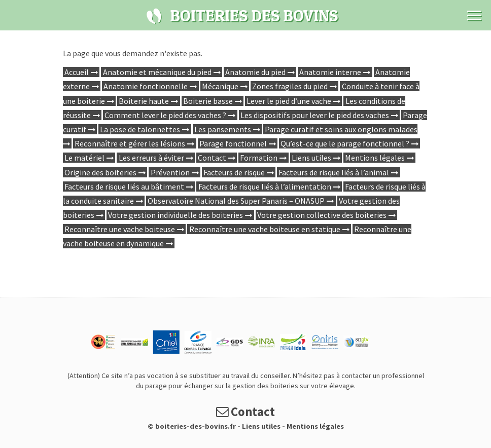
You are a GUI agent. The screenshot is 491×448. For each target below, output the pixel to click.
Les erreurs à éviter (151, 158)
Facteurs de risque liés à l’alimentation (265, 186)
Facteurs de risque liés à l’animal (334, 172)
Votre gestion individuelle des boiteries (176, 215)
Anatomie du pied (255, 72)
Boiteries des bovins (154, 16)
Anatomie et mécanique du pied (157, 72)
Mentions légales (375, 158)
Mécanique (220, 86)
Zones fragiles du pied (290, 86)
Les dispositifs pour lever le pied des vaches (315, 115)
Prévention (170, 172)
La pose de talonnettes (140, 129)
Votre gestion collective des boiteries (322, 215)
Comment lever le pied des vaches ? (165, 115)
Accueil (77, 72)
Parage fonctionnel (233, 143)
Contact (212, 158)
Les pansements (223, 129)
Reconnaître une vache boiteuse (120, 229)
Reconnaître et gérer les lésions (130, 143)
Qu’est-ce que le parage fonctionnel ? (345, 143)
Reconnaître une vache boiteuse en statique (265, 229)
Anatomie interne (330, 72)
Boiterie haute (144, 101)
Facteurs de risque (234, 172)
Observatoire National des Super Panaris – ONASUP (236, 201)
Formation (259, 158)
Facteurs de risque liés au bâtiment (124, 186)
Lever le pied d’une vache (289, 101)
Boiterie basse (208, 101)
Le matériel (84, 158)
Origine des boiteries (100, 172)
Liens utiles (311, 158)
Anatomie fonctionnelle (146, 86)
